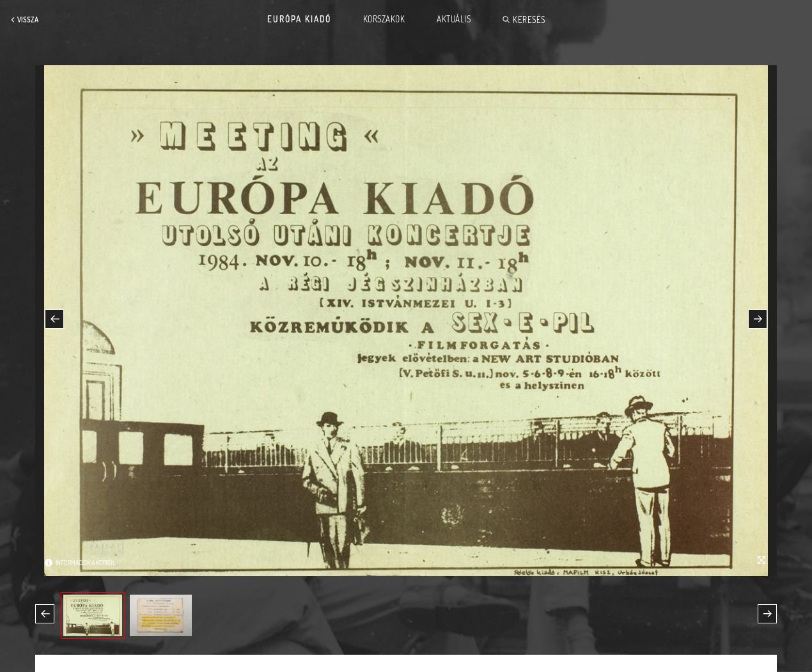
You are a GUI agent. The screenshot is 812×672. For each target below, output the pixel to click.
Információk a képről (86, 563)
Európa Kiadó (299, 19)
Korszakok (384, 19)
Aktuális (454, 19)
